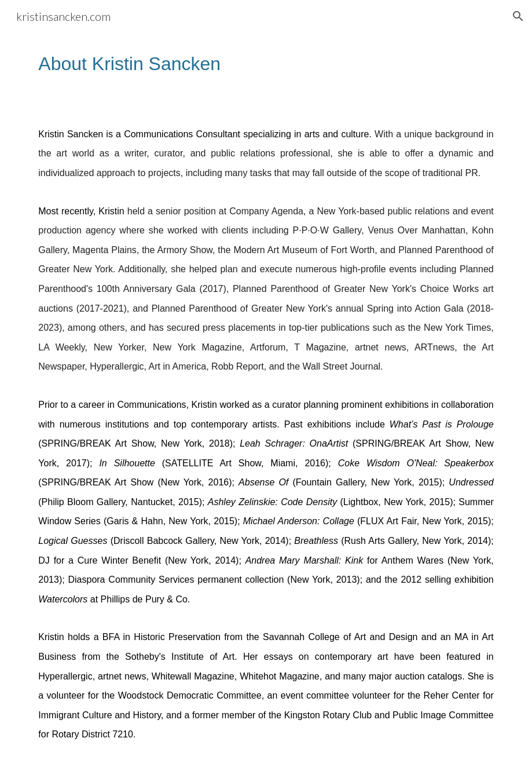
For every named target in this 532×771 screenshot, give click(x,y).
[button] (518, 16)
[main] (266, 64)
